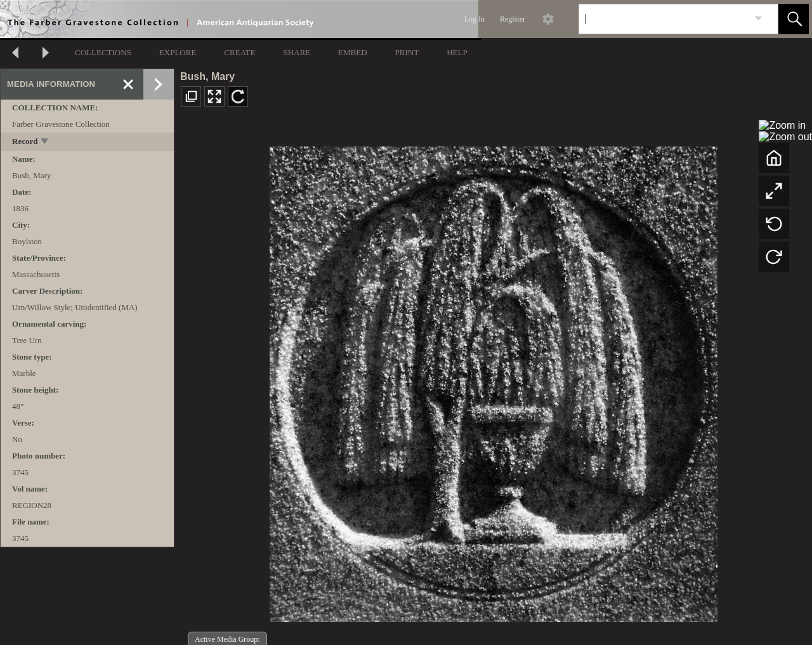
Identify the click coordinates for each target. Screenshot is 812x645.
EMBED (353, 52)
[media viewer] (493, 381)
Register (513, 19)
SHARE (297, 52)
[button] (794, 19)
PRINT (407, 52)
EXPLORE (178, 52)
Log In (475, 19)
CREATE (239, 52)
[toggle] (45, 142)
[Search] (664, 19)
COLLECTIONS (103, 52)
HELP (457, 52)
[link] (758, 19)
